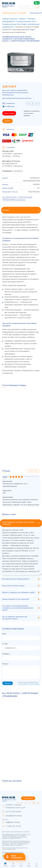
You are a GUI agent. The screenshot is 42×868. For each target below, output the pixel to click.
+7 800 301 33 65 (13, 826)
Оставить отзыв (33, 471)
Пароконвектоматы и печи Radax (14, 13)
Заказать (8, 121)
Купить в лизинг (9, 113)
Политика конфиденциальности (13, 852)
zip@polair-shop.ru (13, 822)
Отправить (8, 683)
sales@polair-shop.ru (14, 816)
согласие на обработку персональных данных (29, 684)
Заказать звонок (28, 798)
